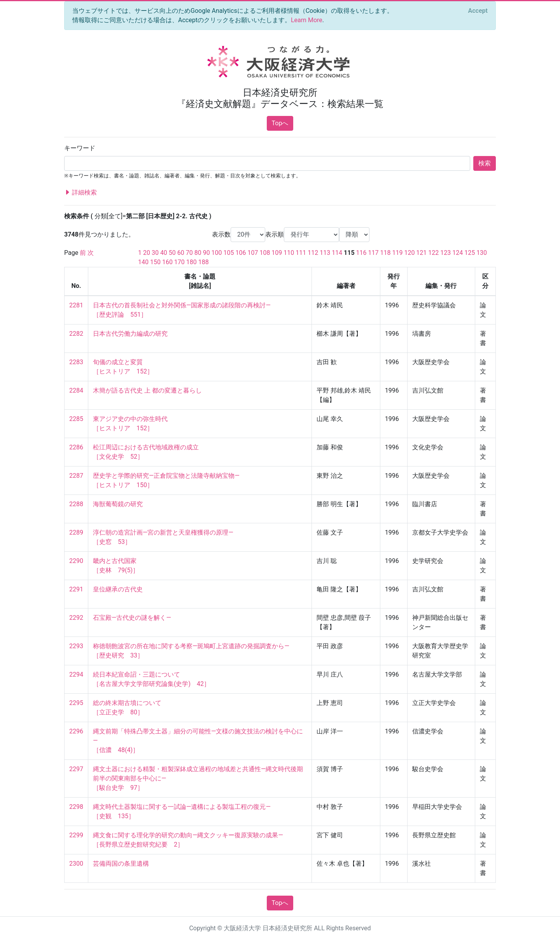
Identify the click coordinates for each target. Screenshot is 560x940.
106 (241, 253)
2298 (76, 807)
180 (192, 262)
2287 (76, 476)
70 (189, 253)
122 (433, 253)
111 (301, 253)
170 (179, 262)
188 (204, 262)
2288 (76, 504)
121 (421, 253)
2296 (76, 731)
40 (164, 253)
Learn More (307, 20)
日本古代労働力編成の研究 (130, 334)
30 (155, 253)
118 (386, 253)
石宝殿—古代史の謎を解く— (132, 618)
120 (409, 253)
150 (155, 262)
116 (361, 253)
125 (470, 253)
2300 (76, 864)
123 (445, 253)
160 (167, 262)
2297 (76, 769)
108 (265, 253)
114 (337, 253)
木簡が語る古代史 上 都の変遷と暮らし (147, 390)
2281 (76, 305)
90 (206, 253)
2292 (76, 618)
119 (397, 253)
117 (374, 253)
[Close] (478, 11)
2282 (76, 334)
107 (253, 253)
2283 (76, 362)
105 (229, 253)
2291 (76, 589)
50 (172, 253)
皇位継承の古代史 (118, 589)
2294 (76, 674)
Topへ (280, 123)
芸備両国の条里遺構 (121, 864)
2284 (76, 390)
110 (289, 253)
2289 (76, 532)
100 (217, 253)
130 (482, 253)
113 (325, 253)
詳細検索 (80, 193)
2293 (76, 646)
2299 (76, 835)
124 (458, 253)
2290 (76, 561)
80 (198, 253)
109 (277, 253)
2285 (76, 419)
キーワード (80, 148)
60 (181, 253)
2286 (76, 447)
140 (143, 262)
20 (147, 253)
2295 (76, 703)
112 (313, 253)
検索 (485, 163)
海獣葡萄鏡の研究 (118, 504)
